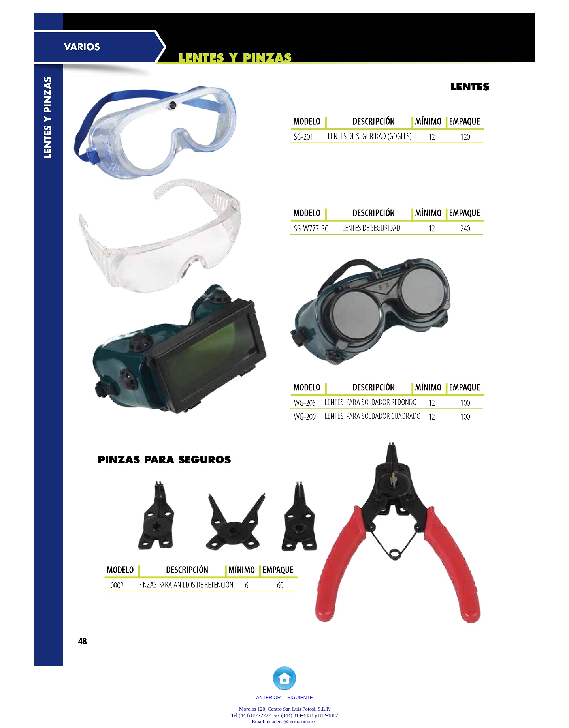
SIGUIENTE (300, 698)
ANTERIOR (268, 698)
